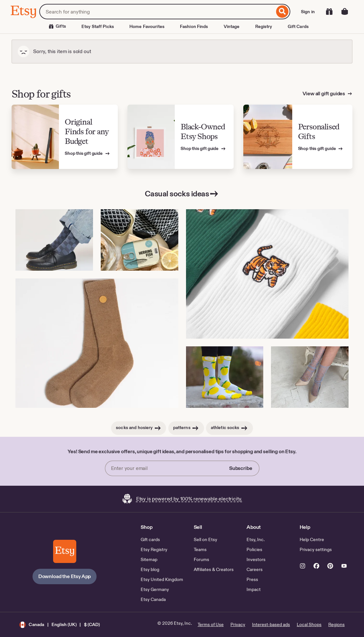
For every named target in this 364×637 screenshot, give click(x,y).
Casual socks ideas (182, 194)
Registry (264, 26)
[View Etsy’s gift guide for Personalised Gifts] (298, 137)
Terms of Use (211, 624)
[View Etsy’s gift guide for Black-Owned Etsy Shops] (181, 137)
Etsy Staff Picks (98, 26)
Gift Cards (298, 26)
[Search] (282, 12)
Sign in (308, 12)
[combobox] (157, 12)
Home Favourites (147, 26)
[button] (60, 625)
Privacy (238, 624)
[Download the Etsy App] (65, 551)
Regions (336, 624)
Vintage (232, 26)
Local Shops (309, 624)
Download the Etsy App (65, 576)
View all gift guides (324, 94)
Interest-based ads (271, 624)
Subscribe (241, 468)
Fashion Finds (194, 26)
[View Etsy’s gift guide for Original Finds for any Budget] (65, 137)
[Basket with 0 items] (345, 12)
